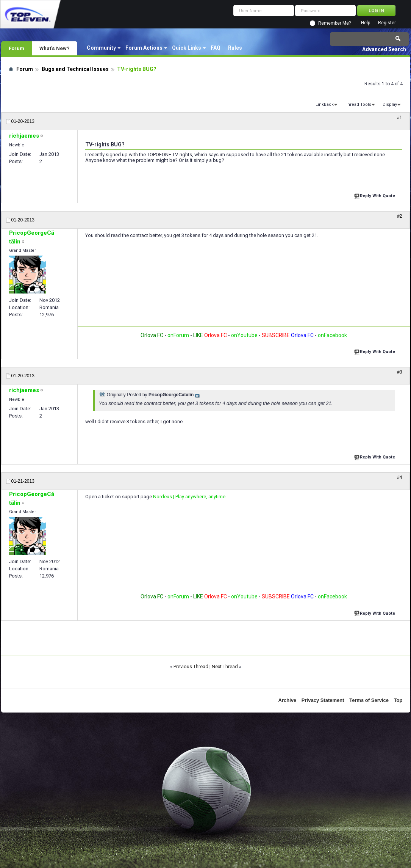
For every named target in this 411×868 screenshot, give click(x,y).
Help (366, 23)
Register (387, 23)
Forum (16, 48)
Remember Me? (334, 23)
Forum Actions (144, 48)
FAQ (216, 48)
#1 (399, 118)
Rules (235, 48)
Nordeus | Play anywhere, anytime (189, 497)
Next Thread (225, 666)
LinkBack (325, 104)
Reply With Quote (375, 195)
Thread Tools (358, 104)
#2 (399, 216)
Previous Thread (191, 666)
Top (398, 700)
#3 (399, 372)
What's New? (55, 48)
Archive (288, 700)
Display (390, 104)
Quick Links (187, 48)
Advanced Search (384, 49)
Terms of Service (369, 700)
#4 (399, 477)
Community (101, 48)
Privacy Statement (323, 700)
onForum (178, 335)
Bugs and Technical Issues (75, 69)
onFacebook (332, 335)
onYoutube (244, 335)
